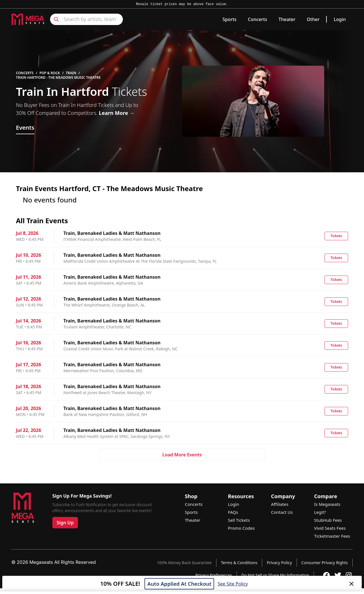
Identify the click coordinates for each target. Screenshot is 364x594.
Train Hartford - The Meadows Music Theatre (58, 78)
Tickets (336, 236)
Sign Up (65, 523)
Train (71, 73)
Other (313, 19)
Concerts (258, 19)
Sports (229, 19)
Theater (287, 19)
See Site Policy (233, 584)
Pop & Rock (50, 73)
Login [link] (340, 19)
